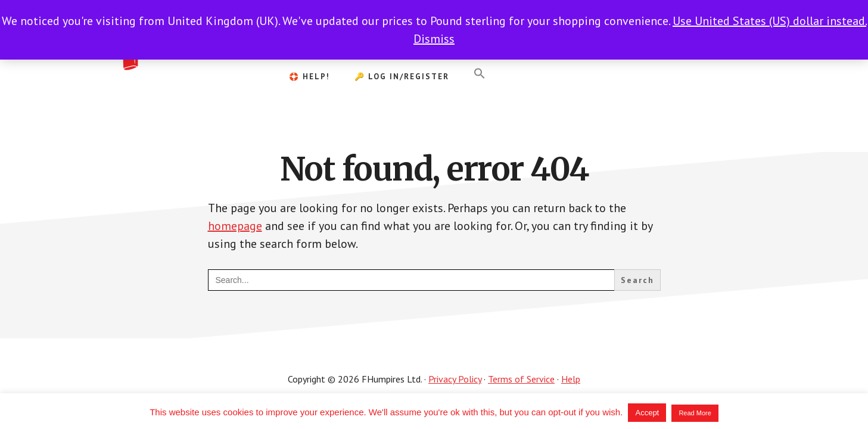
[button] (480, 74)
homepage (235, 226)
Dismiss (434, 39)
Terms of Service (521, 379)
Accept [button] (647, 413)
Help (571, 379)
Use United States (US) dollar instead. (769, 21)
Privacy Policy (455, 379)
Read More (695, 413)
